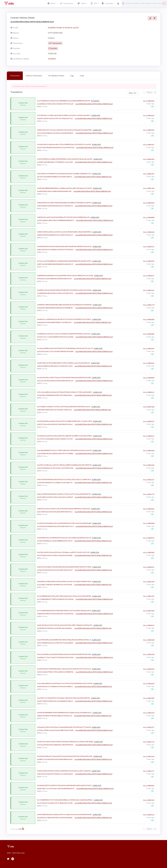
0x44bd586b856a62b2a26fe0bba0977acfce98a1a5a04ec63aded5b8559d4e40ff (64, 815)
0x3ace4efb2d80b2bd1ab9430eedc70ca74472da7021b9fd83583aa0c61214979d (65, 683)
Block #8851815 (149, 175)
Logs (72, 76)
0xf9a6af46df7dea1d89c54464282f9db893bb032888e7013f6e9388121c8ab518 (64, 203)
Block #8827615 (149, 598)
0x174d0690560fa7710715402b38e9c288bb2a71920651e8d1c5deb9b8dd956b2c (65, 800)
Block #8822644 (149, 714)
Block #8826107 (149, 627)
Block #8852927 (149, 146)
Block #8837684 (149, 408)
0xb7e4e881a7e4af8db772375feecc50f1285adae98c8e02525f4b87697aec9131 (64, 407)
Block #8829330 (149, 539)
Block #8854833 (149, 102)
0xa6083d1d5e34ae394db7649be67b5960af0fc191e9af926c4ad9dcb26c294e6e (64, 290)
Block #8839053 (149, 350)
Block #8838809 (149, 379)
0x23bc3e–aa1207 (72, 28)
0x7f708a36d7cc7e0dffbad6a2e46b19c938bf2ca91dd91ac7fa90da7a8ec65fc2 (64, 115)
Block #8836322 (149, 437)
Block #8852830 (149, 161)
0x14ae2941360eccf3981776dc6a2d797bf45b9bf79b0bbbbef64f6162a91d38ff (64, 378)
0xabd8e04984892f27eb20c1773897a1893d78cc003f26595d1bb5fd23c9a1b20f (64, 450)
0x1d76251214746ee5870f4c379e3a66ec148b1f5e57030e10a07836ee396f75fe (64, 698)
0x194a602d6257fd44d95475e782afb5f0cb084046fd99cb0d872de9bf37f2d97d (64, 786)
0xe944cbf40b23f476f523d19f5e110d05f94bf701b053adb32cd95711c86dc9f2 (64, 771)
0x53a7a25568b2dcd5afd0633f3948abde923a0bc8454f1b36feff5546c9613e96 (64, 654)
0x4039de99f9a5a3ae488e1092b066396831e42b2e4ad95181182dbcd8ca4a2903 (65, 159)
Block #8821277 (149, 772)
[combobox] (146, 3)
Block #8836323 (149, 423)
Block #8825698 (149, 641)
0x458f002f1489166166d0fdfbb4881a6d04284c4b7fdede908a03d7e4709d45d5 (64, 305)
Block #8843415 (149, 292)
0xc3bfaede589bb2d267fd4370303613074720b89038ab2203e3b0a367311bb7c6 (65, 348)
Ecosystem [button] (107, 3)
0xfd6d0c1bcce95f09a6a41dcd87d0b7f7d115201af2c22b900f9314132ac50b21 (64, 319)
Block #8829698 (149, 525)
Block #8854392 (149, 132)
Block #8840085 (149, 335)
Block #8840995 (149, 321)
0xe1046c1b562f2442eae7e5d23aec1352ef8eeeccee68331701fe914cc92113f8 (63, 552)
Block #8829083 (149, 554)
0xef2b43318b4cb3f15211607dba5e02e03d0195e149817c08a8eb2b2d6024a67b (65, 625)
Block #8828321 (149, 569)
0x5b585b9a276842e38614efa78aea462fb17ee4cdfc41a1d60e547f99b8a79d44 (64, 582)
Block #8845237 (149, 248)
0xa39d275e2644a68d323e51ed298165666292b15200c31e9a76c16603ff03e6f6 (64, 523)
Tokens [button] (82, 3)
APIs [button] (94, 3)
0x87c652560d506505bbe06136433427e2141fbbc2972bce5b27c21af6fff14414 (64, 480)
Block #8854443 (149, 117)
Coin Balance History (56, 76)
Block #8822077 (149, 729)
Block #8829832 (149, 510)
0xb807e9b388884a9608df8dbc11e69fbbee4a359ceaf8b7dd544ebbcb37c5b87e (64, 188)
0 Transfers (53, 48)
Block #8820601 (149, 787)
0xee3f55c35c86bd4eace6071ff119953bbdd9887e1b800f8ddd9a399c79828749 (64, 465)
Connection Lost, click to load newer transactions (30, 86)
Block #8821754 (149, 743)
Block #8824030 (149, 685)
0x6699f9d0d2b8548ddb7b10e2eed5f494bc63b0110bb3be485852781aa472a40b (65, 276)
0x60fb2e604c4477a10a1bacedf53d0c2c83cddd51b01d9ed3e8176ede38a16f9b (64, 130)
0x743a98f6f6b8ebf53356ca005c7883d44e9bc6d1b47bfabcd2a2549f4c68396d (64, 596)
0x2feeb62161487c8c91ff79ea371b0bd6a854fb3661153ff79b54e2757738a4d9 (64, 727)
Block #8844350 (149, 263)
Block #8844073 (149, 277)
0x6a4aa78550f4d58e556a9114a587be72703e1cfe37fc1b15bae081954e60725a (64, 494)
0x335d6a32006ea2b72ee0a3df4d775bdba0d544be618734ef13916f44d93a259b (65, 756)
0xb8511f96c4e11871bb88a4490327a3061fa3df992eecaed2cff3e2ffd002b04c (63, 363)
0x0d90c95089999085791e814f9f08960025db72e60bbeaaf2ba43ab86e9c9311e (64, 713)
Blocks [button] (52, 3)
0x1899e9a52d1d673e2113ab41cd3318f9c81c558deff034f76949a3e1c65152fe (64, 334)
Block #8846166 (149, 233)
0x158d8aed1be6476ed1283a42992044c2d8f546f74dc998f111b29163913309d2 (64, 436)
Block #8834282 (149, 467)
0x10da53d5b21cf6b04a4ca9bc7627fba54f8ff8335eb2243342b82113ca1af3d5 (64, 144)
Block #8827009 (149, 612)
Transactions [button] (67, 3)
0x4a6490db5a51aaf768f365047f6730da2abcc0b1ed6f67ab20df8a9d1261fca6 (64, 538)
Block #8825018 (149, 670)
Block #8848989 (149, 219)
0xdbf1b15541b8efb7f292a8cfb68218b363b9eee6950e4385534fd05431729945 (64, 567)
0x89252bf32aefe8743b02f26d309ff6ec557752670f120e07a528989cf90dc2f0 (63, 217)
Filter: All (132, 93)
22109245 (52, 59)
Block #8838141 (149, 394)
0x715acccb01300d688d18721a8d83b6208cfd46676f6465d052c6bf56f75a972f (64, 261)
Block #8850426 (149, 204)
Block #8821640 (149, 758)
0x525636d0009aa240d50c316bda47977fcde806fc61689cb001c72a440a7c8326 (64, 421)
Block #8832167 (149, 481)
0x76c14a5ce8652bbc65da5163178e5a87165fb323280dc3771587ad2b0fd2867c (65, 392)
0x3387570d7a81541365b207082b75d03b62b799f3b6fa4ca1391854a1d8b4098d (65, 742)
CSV (21, 829)
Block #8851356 (149, 190)
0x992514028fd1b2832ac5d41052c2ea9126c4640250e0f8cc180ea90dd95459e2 (64, 232)
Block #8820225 (149, 816)
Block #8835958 (149, 452)
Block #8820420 (149, 802)
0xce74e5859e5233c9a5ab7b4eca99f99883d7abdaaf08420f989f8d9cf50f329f (63, 101)
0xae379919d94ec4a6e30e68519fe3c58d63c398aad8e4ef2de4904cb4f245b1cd (64, 640)
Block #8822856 (149, 700)
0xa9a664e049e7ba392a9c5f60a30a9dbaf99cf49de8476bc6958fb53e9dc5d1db (64, 247)
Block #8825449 (149, 656)
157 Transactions (55, 43)
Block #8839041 (149, 365)
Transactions (15, 76)
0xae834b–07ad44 (55, 28)
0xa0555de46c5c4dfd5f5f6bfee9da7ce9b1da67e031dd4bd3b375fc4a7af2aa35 (64, 669)
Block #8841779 (149, 306)
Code (82, 76)
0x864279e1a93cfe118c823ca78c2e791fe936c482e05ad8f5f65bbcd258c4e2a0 (64, 509)
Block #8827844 (149, 583)
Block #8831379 (149, 496)
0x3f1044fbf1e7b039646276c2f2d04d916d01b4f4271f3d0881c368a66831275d (64, 174)
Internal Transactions (34, 76)
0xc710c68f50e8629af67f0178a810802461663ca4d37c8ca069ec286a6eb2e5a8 (64, 611)
